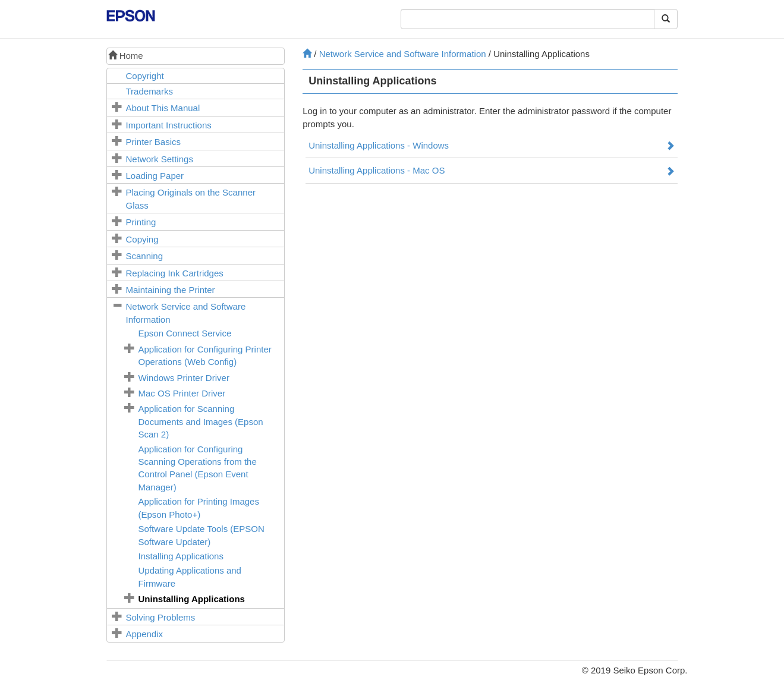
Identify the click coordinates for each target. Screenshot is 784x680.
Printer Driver (184, 378)
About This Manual (163, 108)
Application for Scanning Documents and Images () (201, 421)
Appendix (145, 634)
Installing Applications (181, 556)
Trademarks (149, 91)
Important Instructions (169, 125)
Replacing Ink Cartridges (175, 273)
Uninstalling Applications (192, 599)
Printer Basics (154, 142)
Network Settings (160, 159)
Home (126, 56)
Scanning (145, 256)
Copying (142, 239)
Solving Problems (161, 617)
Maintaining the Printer (171, 290)
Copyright (145, 76)
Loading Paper (155, 176)
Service (185, 333)
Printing (141, 222)
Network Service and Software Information (403, 54)
